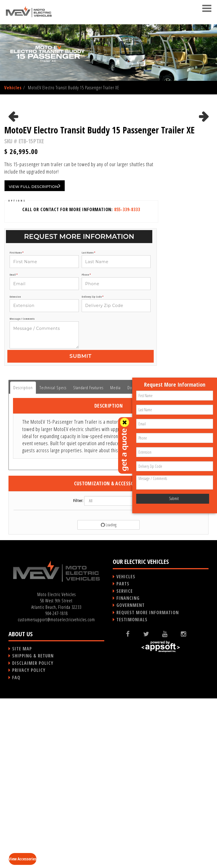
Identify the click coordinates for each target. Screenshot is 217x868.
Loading (108, 694)
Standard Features (88, 557)
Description (23, 557)
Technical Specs (53, 557)
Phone (86, 444)
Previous (14, 191)
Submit (81, 526)
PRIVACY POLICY (29, 840)
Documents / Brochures (147, 557)
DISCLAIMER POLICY (33, 833)
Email (14, 444)
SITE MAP (22, 818)
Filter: (78, 670)
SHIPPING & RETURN (33, 825)
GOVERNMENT (131, 775)
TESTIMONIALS (132, 789)
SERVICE (125, 761)
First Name (17, 422)
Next (204, 191)
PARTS (123, 753)
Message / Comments (22, 488)
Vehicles (13, 88)
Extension (15, 466)
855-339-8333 (127, 379)
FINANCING (128, 768)
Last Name (88, 422)
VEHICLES (126, 746)
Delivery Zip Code (93, 466)
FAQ (16, 847)
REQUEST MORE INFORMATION (148, 782)
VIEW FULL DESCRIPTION (35, 355)
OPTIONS (17, 370)
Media (115, 557)
